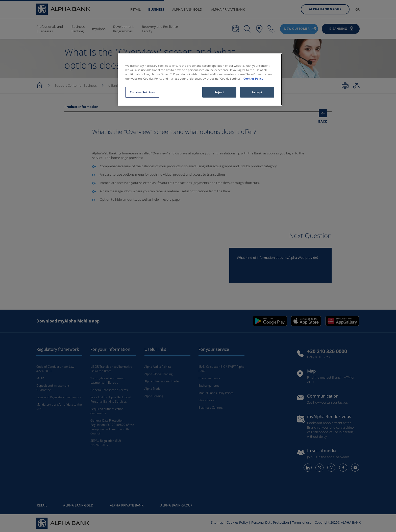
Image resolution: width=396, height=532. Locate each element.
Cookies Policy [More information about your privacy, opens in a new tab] (253, 78)
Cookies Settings (142, 92)
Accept (257, 92)
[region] (200, 79)
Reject (219, 92)
